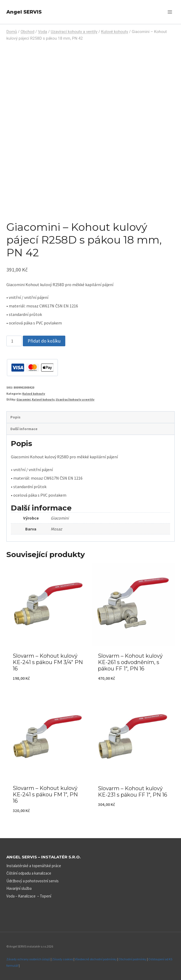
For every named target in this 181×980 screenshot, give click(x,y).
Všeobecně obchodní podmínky (96, 959)
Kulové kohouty (34, 394)
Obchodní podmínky (133, 959)
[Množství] (14, 341)
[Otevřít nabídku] (170, 12)
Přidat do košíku (44, 341)
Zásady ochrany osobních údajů (28, 959)
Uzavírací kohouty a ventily (75, 400)
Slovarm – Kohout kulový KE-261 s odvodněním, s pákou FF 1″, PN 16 (130, 662)
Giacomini (23, 400)
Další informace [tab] (24, 429)
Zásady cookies (63, 959)
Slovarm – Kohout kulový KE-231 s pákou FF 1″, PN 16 (133, 792)
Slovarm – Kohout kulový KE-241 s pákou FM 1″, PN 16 (45, 794)
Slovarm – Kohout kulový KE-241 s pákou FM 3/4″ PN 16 (48, 662)
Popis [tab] (15, 417)
